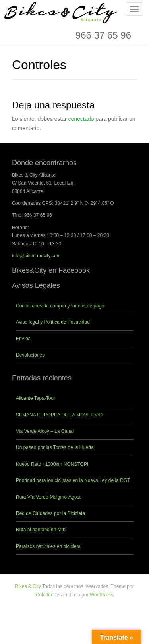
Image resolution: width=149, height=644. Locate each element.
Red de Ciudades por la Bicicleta (50, 513)
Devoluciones (30, 355)
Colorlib (44, 595)
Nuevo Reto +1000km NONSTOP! (52, 464)
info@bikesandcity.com (36, 256)
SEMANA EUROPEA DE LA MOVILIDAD (59, 415)
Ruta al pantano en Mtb (41, 530)
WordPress (102, 595)
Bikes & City (28, 586)
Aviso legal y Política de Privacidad (53, 322)
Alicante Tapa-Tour (36, 398)
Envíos (23, 339)
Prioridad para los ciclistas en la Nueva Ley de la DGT (73, 480)
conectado (81, 119)
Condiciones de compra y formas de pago (60, 306)
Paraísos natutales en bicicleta (48, 546)
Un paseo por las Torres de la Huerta (55, 447)
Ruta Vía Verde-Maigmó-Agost (48, 497)
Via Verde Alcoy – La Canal (45, 431)
